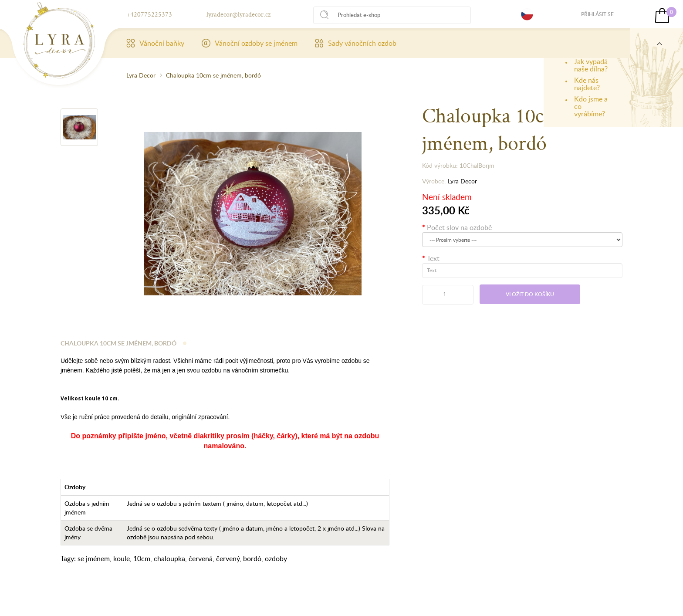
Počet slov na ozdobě (459, 227)
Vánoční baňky (155, 43)
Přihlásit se (597, 14)
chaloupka (169, 558)
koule (122, 558)
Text (433, 258)
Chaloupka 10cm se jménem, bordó (213, 75)
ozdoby (276, 558)
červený (228, 558)
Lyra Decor (141, 75)
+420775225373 (149, 14)
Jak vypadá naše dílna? (591, 65)
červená (201, 558)
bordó (252, 558)
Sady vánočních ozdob (356, 43)
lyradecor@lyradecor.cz (238, 14)
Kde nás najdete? (587, 84)
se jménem (94, 558)
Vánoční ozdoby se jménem (250, 43)
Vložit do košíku (530, 294)
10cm (142, 558)
